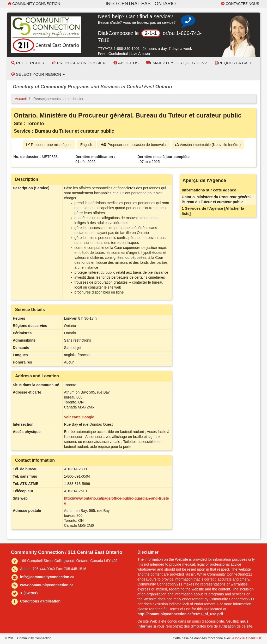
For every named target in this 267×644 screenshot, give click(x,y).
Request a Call (233, 63)
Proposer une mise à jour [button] (49, 145)
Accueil (21, 99)
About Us (126, 63)
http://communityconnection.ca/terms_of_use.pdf (180, 614)
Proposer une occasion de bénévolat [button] (134, 145)
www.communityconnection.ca (47, 585)
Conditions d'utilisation (40, 601)
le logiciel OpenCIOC (247, 638)
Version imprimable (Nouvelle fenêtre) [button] (208, 145)
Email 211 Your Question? (176, 63)
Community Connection (34, 4)
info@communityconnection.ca (47, 577)
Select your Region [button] (38, 74)
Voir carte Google (79, 417)
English (86, 145)
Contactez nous (240, 4)
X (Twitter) (29, 593)
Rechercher (28, 63)
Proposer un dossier (79, 63)
